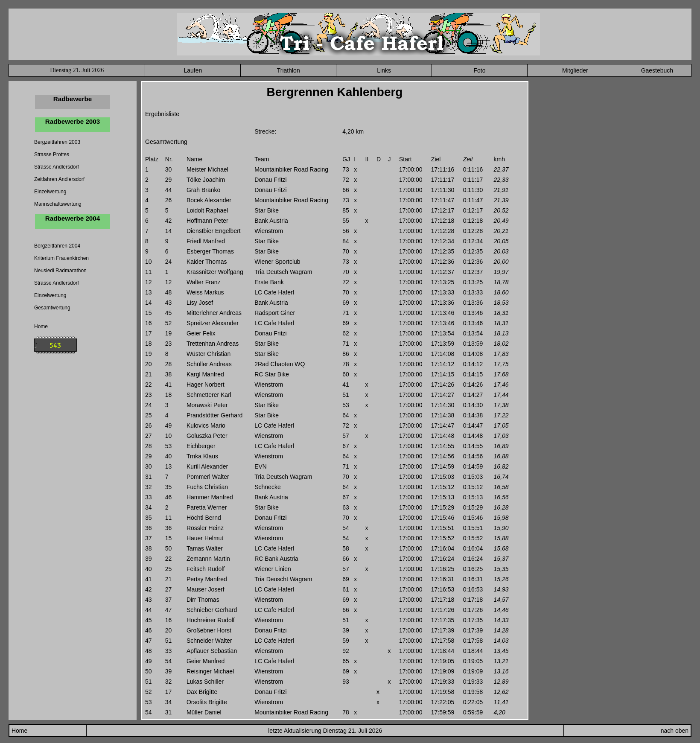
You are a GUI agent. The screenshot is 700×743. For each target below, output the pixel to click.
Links (384, 70)
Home (41, 326)
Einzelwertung (50, 192)
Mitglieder (575, 70)
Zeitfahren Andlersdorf (59, 179)
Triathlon (289, 70)
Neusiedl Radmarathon (60, 271)
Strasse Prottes (52, 154)
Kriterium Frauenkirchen (61, 258)
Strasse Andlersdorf (57, 167)
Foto (479, 70)
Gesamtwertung (52, 308)
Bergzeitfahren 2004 (57, 246)
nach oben (675, 731)
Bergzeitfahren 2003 (57, 142)
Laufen (193, 70)
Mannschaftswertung (58, 204)
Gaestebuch (657, 70)
